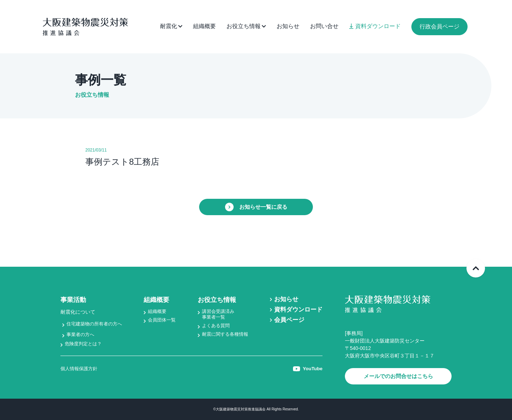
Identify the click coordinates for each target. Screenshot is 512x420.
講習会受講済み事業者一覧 (217, 315)
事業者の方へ (81, 334)
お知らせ (288, 26)
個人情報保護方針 (80, 369)
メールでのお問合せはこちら (398, 376)
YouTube (307, 369)
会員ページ (287, 320)
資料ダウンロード (375, 26)
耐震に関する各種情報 (225, 335)
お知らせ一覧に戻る (256, 207)
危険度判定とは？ (85, 344)
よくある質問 (215, 326)
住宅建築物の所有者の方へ (96, 324)
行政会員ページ (439, 26)
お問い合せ (324, 26)
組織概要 (204, 26)
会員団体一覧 (163, 320)
